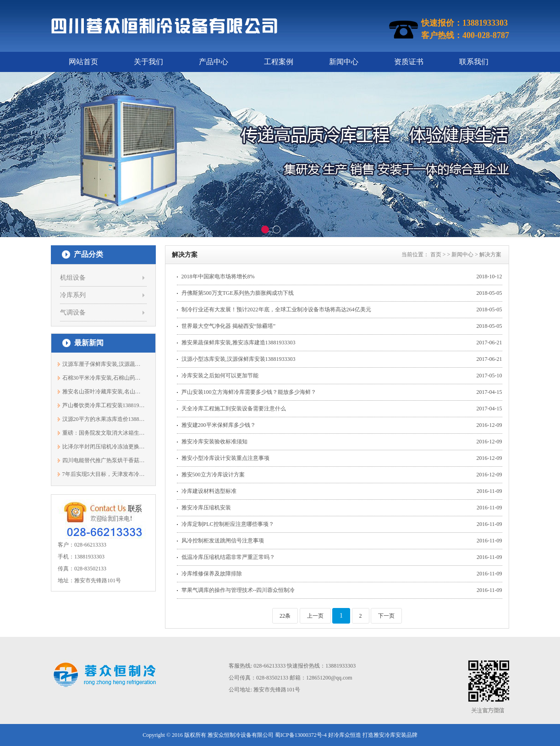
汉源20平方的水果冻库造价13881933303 (104, 419)
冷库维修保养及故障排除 (212, 574)
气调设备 (73, 312)
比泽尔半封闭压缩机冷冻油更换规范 (104, 447)
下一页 (386, 616)
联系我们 (474, 62)
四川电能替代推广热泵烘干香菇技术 (104, 460)
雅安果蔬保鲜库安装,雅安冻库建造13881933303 (239, 343)
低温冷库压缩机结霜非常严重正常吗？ (228, 557)
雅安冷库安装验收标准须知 (214, 442)
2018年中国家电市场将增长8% (218, 276)
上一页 (315, 616)
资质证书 (409, 62)
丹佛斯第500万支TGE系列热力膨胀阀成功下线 (238, 293)
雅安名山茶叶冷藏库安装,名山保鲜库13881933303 (104, 392)
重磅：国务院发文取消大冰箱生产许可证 (104, 433)
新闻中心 (344, 62)
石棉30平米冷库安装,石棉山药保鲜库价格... (104, 378)
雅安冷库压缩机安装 (206, 508)
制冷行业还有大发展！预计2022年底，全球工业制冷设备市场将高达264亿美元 (276, 309)
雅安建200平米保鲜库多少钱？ (219, 425)
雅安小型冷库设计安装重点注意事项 (225, 458)
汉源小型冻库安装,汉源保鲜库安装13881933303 (239, 359)
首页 (436, 254)
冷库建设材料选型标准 (209, 491)
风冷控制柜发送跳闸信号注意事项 (223, 541)
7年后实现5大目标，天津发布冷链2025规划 (104, 474)
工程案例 (279, 62)
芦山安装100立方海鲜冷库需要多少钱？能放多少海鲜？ (249, 392)
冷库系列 (73, 295)
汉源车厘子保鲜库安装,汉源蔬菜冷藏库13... (104, 364)
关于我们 (148, 62)
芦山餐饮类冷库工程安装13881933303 (104, 405)
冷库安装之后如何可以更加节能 (220, 376)
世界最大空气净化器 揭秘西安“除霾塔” (229, 326)
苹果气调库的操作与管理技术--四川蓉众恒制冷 (238, 590)
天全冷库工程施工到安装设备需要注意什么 (234, 409)
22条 (285, 616)
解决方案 (490, 254)
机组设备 (73, 278)
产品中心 (214, 62)
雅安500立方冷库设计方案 (213, 475)
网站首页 (83, 62)
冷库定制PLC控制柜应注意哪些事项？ (228, 524)
